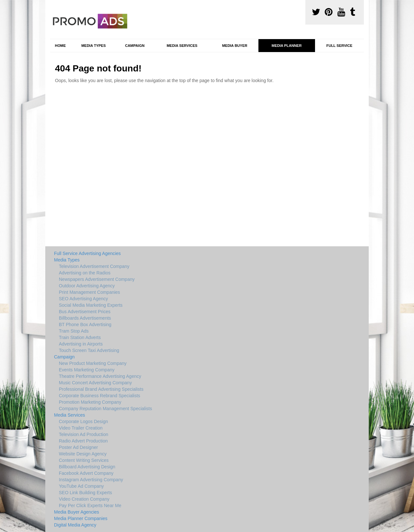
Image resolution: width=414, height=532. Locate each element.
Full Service (339, 46)
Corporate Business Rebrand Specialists (99, 396)
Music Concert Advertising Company (95, 383)
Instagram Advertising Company (91, 480)
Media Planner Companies (81, 518)
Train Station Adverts (80, 337)
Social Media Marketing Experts (91, 305)
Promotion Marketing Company (90, 402)
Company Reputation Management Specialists (105, 409)
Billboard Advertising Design (87, 467)
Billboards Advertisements (85, 318)
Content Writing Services (84, 460)
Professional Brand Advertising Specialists (101, 389)
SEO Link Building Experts (85, 493)
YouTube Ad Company (81, 486)
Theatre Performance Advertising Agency (100, 376)
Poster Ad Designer (78, 447)
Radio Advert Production (83, 441)
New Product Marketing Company (93, 363)
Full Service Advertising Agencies (87, 253)
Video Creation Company (84, 499)
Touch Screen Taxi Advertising (89, 350)
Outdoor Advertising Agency (87, 286)
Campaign (135, 46)
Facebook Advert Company (86, 473)
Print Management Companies (89, 292)
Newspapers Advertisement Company (97, 279)
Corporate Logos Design (83, 421)
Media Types (93, 46)
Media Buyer (235, 46)
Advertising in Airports (81, 344)
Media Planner (287, 46)
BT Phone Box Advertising (85, 325)
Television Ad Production (84, 434)
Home (60, 46)
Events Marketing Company (87, 370)
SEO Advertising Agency (83, 299)
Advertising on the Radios (85, 273)
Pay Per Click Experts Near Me (90, 505)
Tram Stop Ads (74, 331)
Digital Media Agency (75, 525)
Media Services (182, 46)
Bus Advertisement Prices (85, 312)
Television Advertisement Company (94, 266)
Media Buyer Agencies (76, 512)
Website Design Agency (83, 454)
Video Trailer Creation (81, 428)
